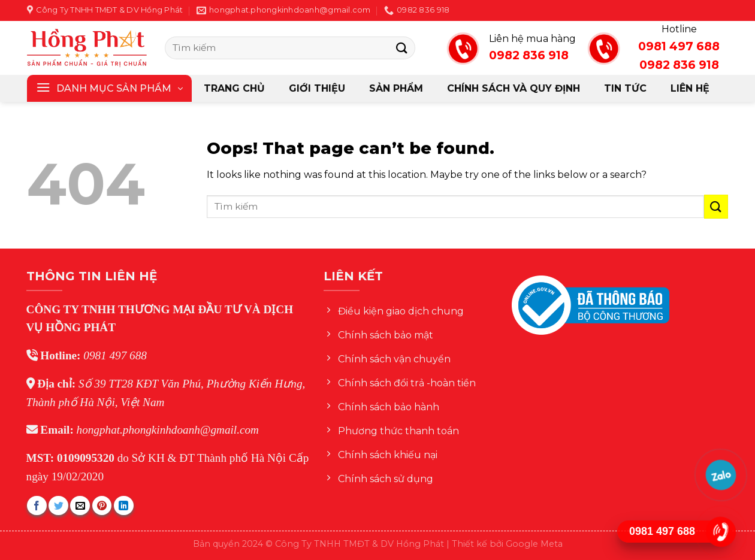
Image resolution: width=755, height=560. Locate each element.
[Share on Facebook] (37, 506)
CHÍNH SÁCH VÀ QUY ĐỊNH (514, 88)
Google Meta (534, 544)
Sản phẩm (396, 88)
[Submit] (402, 48)
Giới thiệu (317, 88)
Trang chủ (234, 88)
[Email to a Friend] (80, 506)
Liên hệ (690, 88)
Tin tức (625, 88)
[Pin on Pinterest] (102, 506)
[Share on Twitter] (58, 506)
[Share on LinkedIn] (124, 506)
